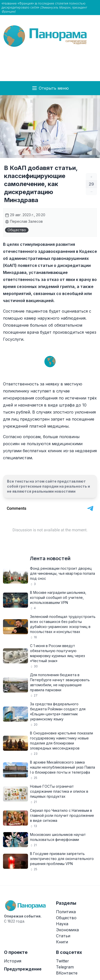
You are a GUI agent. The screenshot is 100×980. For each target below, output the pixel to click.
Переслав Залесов (24, 221)
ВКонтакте (67, 973)
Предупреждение (23, 969)
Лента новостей (50, 558)
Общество (17, 230)
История (13, 961)
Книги (62, 942)
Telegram (65, 967)
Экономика (67, 930)
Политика (66, 912)
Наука (62, 924)
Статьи (63, 936)
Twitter (62, 961)
